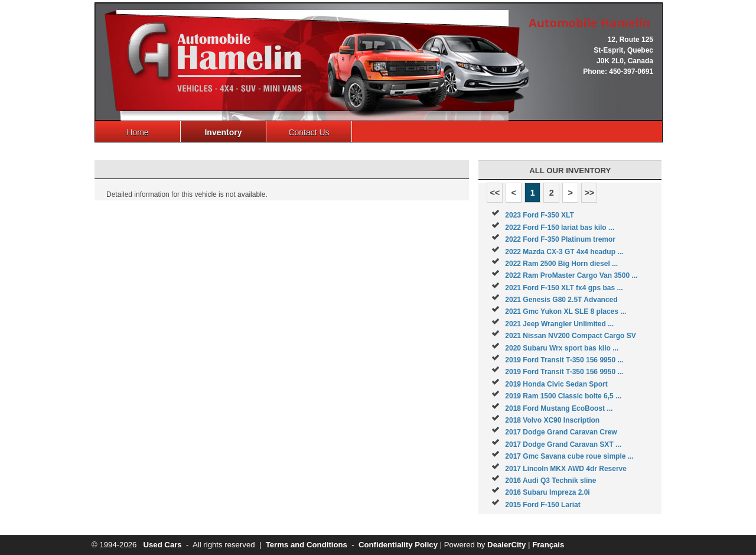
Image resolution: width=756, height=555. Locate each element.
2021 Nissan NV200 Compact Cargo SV (570, 336)
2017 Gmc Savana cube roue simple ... (569, 456)
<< (495, 193)
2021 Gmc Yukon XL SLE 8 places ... (566, 311)
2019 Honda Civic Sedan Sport (556, 384)
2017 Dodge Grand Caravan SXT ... (563, 444)
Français (548, 545)
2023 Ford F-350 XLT (539, 215)
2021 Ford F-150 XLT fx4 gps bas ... (564, 288)
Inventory (223, 132)
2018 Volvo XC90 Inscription (552, 420)
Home (137, 132)
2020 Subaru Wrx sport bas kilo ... (562, 348)
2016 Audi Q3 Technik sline (550, 481)
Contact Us (309, 132)
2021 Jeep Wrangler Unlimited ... (559, 324)
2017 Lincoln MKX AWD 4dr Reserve (566, 469)
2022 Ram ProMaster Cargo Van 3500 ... (571, 275)
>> (589, 193)
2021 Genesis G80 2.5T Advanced (561, 300)
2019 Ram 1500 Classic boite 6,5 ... (563, 396)
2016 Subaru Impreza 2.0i (547, 492)
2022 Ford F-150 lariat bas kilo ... (560, 228)
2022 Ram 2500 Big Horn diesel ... (561, 264)
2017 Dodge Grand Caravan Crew (561, 432)
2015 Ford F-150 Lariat (542, 505)
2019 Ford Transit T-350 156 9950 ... (564, 360)
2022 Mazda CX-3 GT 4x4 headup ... (564, 252)
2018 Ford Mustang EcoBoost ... (559, 408)
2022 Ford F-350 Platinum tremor (560, 239)
